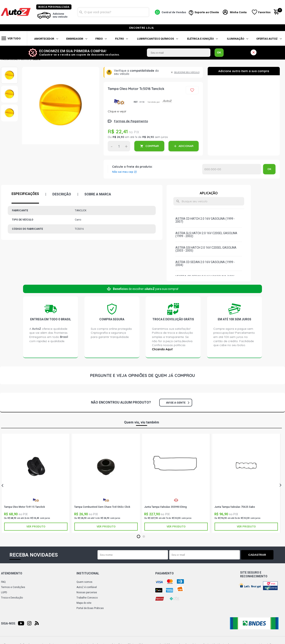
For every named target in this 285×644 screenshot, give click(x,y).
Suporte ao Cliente (207, 12)
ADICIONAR (186, 146)
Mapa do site (84, 603)
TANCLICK (119, 102)
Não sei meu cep (123, 172)
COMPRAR (152, 146)
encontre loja (142, 28)
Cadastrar (259, 555)
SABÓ (246, 501)
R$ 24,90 (118, 137)
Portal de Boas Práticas (90, 608)
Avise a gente (178, 403)
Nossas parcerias (87, 592)
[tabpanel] (36, 483)
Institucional (88, 573)
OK (219, 53)
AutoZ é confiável (87, 587)
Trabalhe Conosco (87, 598)
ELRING (176, 500)
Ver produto (36, 526)
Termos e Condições (13, 587)
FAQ (3, 582)
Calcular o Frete (232, 169)
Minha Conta (238, 12)
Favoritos (265, 12)
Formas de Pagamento (131, 121)
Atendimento (12, 573)
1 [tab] (138, 537)
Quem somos (84, 582)
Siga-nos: (8, 623)
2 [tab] (144, 537)
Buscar (81, 12)
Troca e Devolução (12, 598)
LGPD (4, 592)
